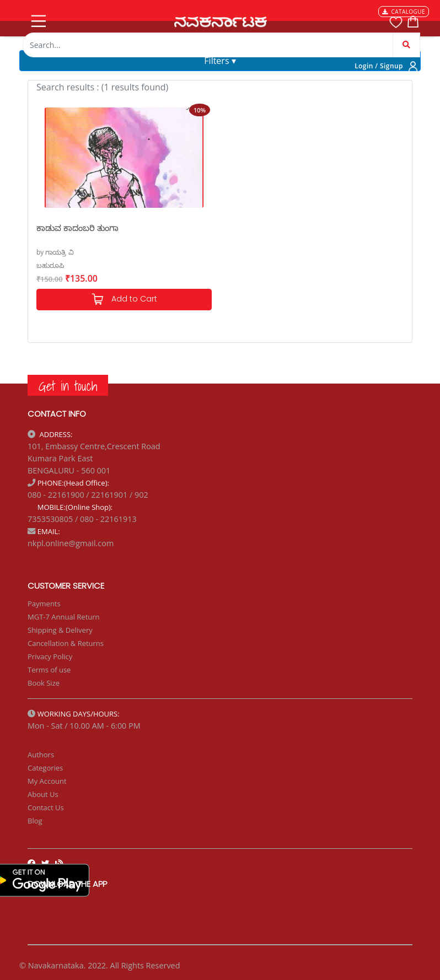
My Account (47, 781)
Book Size (44, 683)
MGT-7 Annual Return (64, 617)
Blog (35, 821)
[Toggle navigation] (37, 19)
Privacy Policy (50, 656)
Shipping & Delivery (60, 630)
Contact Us (46, 807)
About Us (43, 794)
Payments (44, 604)
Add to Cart (124, 300)
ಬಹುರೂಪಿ (50, 265)
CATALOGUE (404, 12)
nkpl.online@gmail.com (71, 543)
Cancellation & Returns (66, 643)
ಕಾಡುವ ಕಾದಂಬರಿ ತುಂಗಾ (77, 228)
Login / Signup (379, 66)
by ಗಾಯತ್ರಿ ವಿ (55, 252)
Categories (45, 768)
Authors (41, 755)
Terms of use (49, 670)
